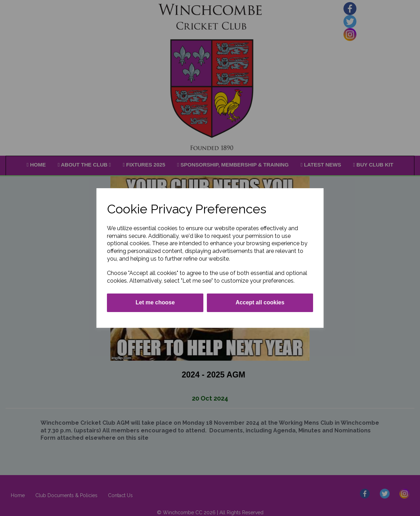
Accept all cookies (260, 302)
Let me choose (155, 302)
